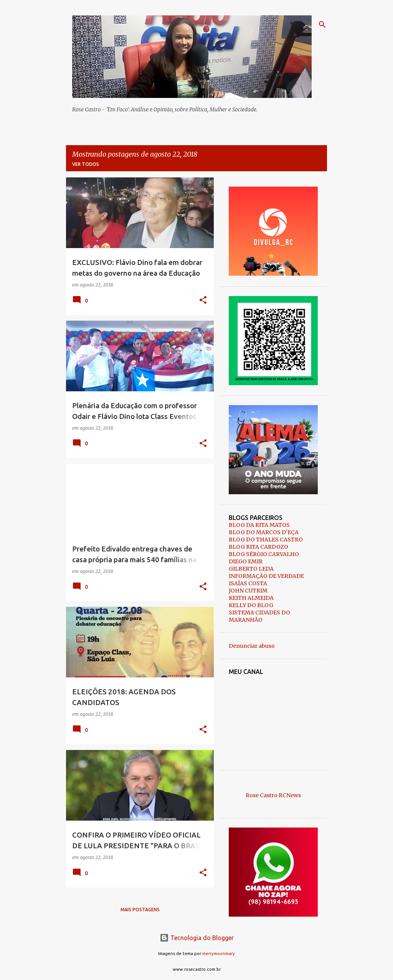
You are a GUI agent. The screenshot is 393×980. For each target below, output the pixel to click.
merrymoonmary (219, 954)
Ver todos (86, 164)
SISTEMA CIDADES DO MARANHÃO (259, 616)
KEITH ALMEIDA (251, 598)
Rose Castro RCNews (273, 795)
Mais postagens (140, 910)
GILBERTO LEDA (251, 569)
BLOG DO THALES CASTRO (266, 540)
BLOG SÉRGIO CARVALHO (264, 554)
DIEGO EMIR (246, 561)
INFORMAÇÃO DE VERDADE (266, 576)
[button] (203, 300)
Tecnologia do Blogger (197, 938)
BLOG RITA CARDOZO (258, 547)
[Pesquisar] (322, 25)
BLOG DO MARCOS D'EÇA (264, 532)
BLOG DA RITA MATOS (259, 525)
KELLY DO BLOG (251, 605)
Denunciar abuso (252, 646)
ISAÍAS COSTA (248, 583)
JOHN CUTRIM (248, 591)
